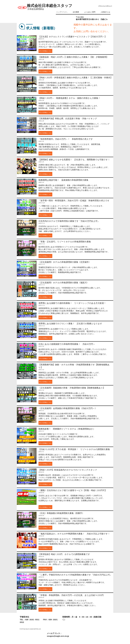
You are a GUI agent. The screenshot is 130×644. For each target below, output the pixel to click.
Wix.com (39, 629)
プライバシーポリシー (105, 6)
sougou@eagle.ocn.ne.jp (58, 636)
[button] (45, 51)
